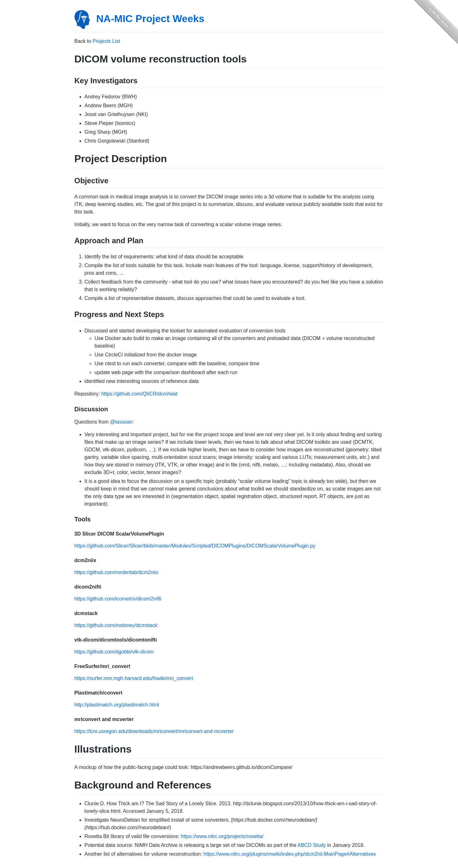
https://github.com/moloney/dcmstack (116, 625)
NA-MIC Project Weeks (150, 19)
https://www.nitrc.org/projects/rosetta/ (222, 836)
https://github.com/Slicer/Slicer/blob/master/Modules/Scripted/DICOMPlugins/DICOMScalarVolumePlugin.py (195, 546)
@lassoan (121, 422)
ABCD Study (312, 845)
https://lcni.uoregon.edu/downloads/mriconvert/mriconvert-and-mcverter (154, 731)
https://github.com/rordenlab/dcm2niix (116, 572)
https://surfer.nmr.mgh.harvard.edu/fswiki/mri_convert (134, 678)
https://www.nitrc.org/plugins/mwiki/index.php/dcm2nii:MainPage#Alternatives (290, 854)
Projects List (106, 41)
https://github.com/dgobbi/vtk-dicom (114, 652)
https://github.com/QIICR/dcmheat (139, 394)
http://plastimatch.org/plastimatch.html (117, 705)
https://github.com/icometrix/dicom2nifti (118, 599)
